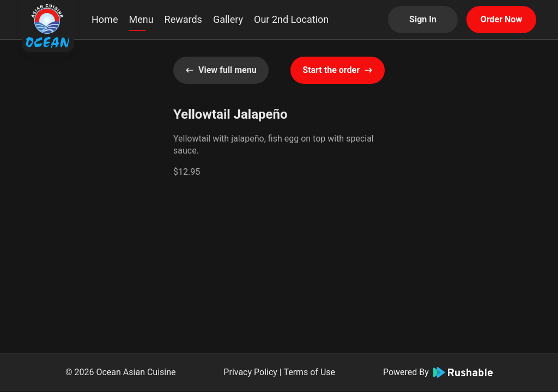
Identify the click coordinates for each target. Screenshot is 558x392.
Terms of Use (309, 372)
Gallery (228, 19)
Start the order (338, 70)
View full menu (221, 70)
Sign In (423, 19)
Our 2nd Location (291, 19)
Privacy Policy (250, 372)
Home (105, 19)
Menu (141, 19)
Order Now (501, 19)
